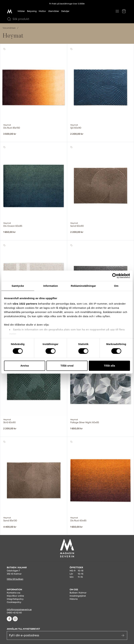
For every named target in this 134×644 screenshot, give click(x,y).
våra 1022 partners (25, 304)
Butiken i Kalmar (78, 593)
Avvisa (25, 366)
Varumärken (9, 28)
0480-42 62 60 (14, 613)
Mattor (42, 11)
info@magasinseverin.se (19, 610)
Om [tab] (116, 286)
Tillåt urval (67, 366)
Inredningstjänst (78, 596)
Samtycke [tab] (18, 286)
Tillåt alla (109, 366)
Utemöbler (54, 11)
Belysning (32, 11)
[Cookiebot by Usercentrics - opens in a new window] (115, 276)
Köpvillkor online (15, 596)
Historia (74, 599)
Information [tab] (51, 286)
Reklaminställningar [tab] (83, 286)
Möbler (21, 11)
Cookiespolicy (14, 602)
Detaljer (65, 11)
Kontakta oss (14, 593)
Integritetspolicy (15, 599)
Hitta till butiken (15, 579)
